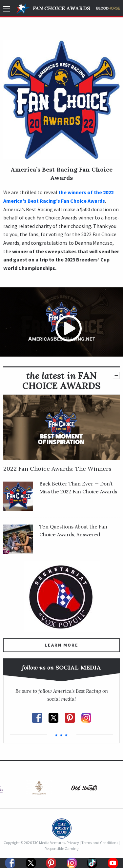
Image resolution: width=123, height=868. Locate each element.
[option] (39, 789)
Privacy (73, 843)
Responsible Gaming (61, 848)
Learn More (61, 645)
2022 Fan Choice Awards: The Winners (57, 469)
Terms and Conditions (100, 843)
